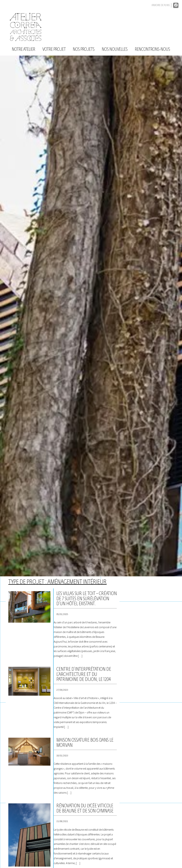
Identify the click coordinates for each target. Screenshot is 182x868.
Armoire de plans (161, 5)
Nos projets (84, 49)
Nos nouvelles (115, 49)
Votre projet (54, 49)
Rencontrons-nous (152, 49)
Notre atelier (24, 49)
